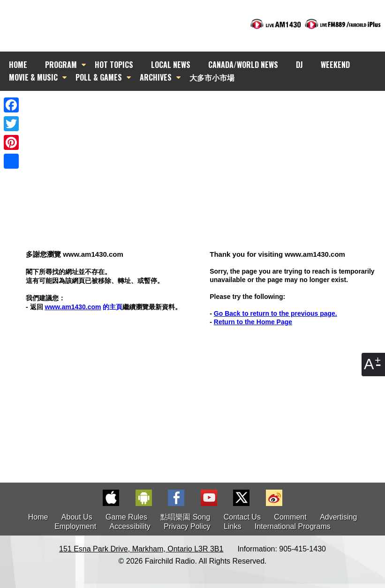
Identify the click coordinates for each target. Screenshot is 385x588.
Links (232, 526)
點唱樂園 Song (186, 517)
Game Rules (126, 517)
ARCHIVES (156, 77)
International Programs (293, 526)
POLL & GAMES (99, 77)
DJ (299, 65)
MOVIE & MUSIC (33, 77)
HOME (18, 65)
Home (38, 517)
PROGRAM (61, 65)
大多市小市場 (212, 77)
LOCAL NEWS (171, 65)
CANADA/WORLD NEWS (243, 65)
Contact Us (242, 517)
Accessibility (130, 526)
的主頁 (83, 307)
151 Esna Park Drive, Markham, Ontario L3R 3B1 (141, 549)
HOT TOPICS (114, 65)
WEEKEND (335, 65)
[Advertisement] (201, 152)
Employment (75, 526)
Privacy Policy (187, 526)
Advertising (338, 517)
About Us (77, 517)
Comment (290, 517)
